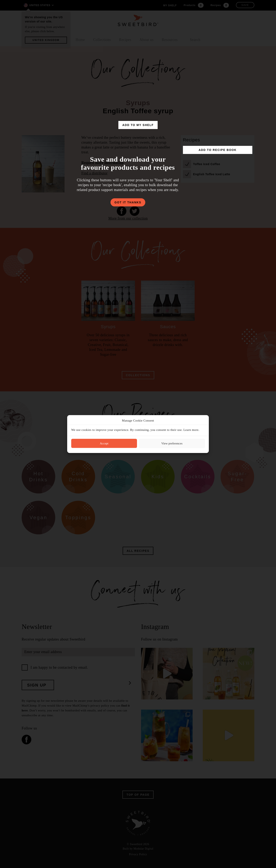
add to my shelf (138, 125)
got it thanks (128, 202)
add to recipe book (218, 150)
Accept (104, 443)
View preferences (172, 443)
